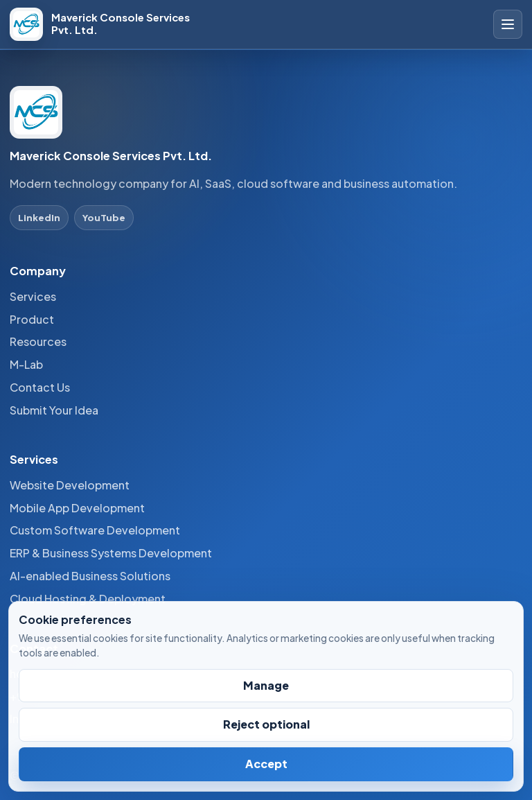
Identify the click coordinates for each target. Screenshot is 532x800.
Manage (266, 685)
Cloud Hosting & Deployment (88, 599)
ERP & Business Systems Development (111, 553)
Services (33, 296)
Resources (38, 341)
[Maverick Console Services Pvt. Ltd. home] (110, 24)
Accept (266, 764)
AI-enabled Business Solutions (90, 576)
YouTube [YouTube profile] (104, 217)
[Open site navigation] (508, 24)
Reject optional (266, 724)
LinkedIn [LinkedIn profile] (39, 217)
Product (32, 319)
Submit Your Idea (54, 410)
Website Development (70, 485)
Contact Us (40, 387)
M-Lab (26, 364)
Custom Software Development (95, 530)
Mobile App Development (77, 508)
